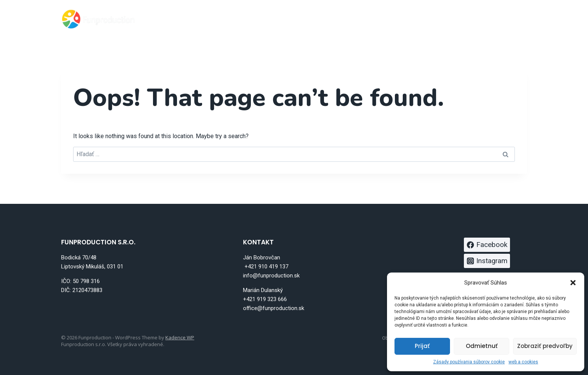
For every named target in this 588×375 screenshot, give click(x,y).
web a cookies (523, 362)
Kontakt (463, 19)
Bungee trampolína (311, 19)
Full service (417, 19)
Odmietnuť (482, 346)
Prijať (422, 346)
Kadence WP (180, 337)
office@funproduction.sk (274, 308)
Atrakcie (371, 19)
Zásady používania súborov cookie (469, 362)
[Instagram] (518, 19)
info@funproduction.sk (271, 276)
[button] (573, 283)
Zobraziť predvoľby (545, 346)
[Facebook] (500, 19)
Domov (254, 19)
